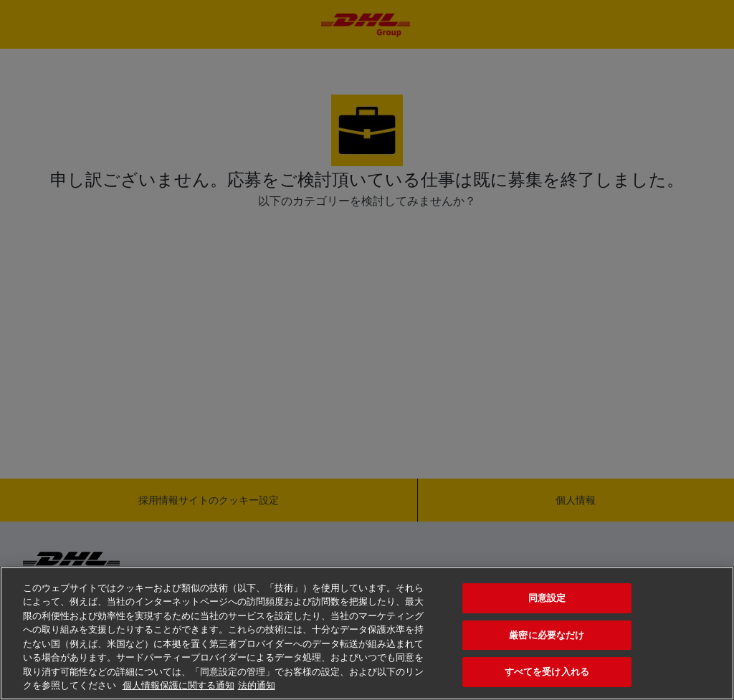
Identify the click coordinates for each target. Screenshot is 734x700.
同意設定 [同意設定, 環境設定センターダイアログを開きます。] (547, 598)
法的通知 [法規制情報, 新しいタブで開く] (257, 685)
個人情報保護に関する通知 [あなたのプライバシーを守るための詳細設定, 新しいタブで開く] (178, 685)
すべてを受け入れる (547, 672)
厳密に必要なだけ (547, 635)
